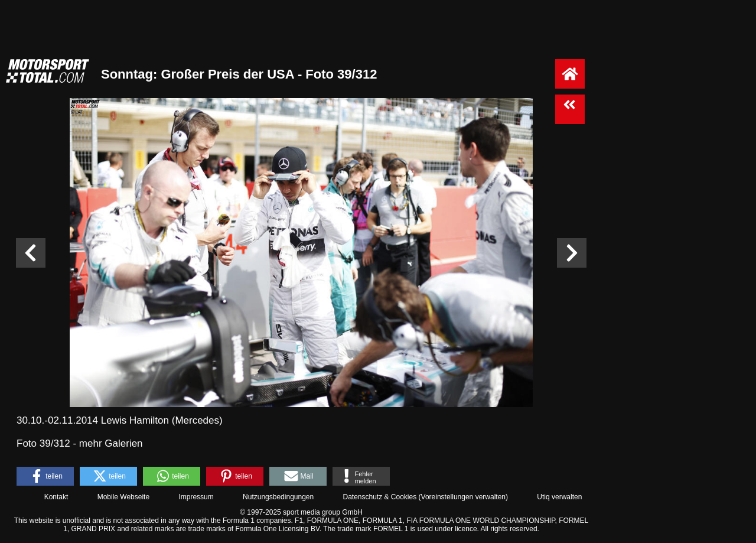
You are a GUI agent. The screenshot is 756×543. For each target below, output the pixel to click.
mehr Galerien (111, 443)
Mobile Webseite (124, 497)
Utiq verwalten (559, 497)
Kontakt (56, 497)
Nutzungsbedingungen (278, 497)
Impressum (196, 497)
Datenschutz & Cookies (379, 497)
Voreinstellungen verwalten (463, 497)
